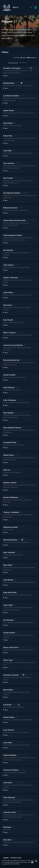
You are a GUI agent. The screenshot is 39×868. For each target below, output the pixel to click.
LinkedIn (5, 858)
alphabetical (32, 58)
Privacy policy (16, 858)
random (24, 58)
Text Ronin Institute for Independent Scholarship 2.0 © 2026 (16, 861)
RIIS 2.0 (16, 7)
